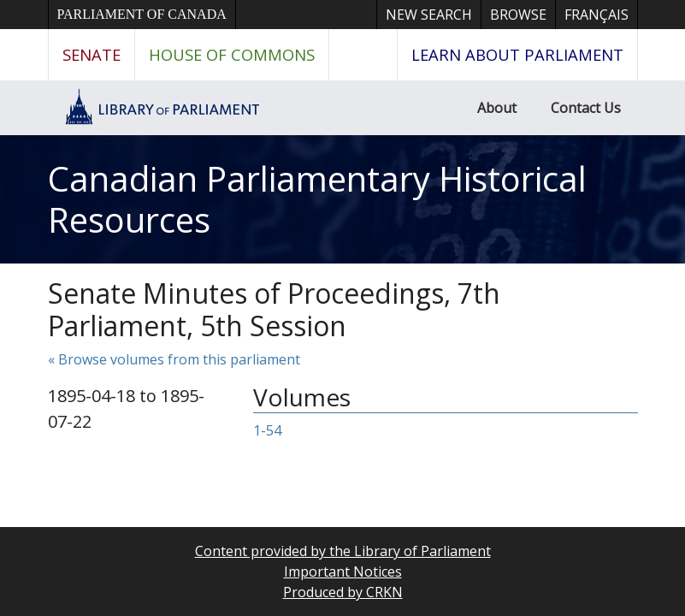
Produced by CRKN (343, 592)
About (497, 108)
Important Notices (343, 572)
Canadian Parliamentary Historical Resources (317, 199)
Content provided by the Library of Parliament (343, 551)
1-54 (267, 430)
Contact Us (586, 108)
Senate (92, 54)
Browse (518, 15)
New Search (429, 15)
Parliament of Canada (142, 14)
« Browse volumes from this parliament (174, 359)
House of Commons (232, 54)
